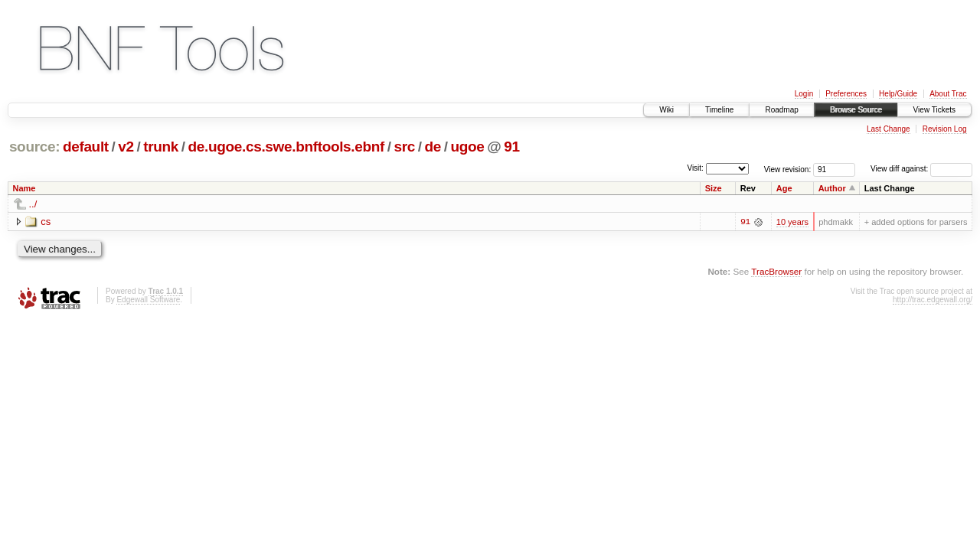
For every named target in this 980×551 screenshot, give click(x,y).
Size (714, 188)
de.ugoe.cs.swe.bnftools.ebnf (286, 147)
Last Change (889, 129)
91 (511, 147)
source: (34, 147)
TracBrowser (776, 271)
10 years (792, 222)
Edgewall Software (148, 300)
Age (784, 188)
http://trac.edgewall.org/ (933, 300)
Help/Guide (898, 94)
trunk (161, 147)
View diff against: (921, 169)
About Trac (948, 94)
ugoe (468, 147)
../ (33, 204)
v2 (126, 147)
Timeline (719, 110)
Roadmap (781, 110)
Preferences (846, 94)
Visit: (695, 168)
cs (46, 222)
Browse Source (856, 110)
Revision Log (945, 129)
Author (832, 188)
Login (804, 94)
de (433, 147)
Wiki (666, 110)
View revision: (788, 169)
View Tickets (934, 110)
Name (24, 188)
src (405, 147)
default (86, 147)
